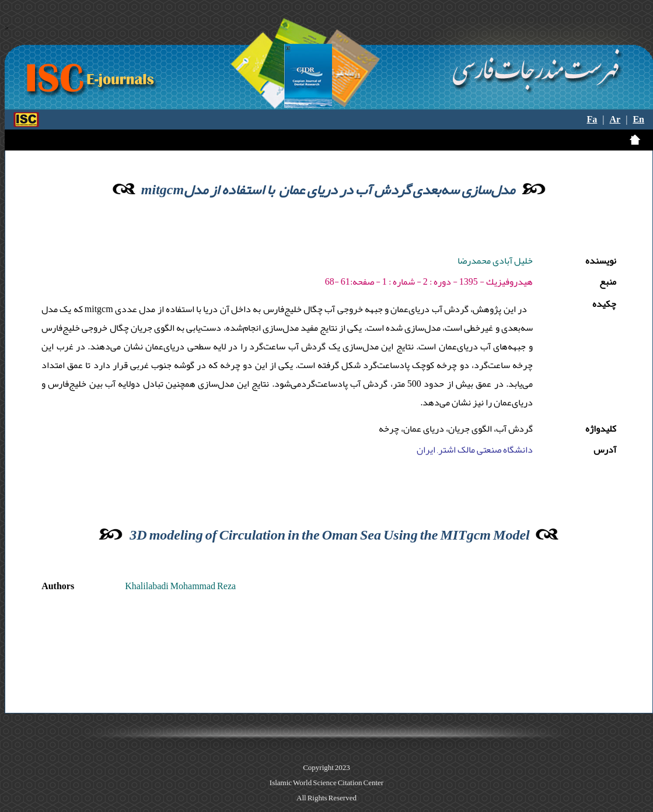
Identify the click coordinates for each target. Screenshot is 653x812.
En (638, 120)
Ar (615, 120)
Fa (592, 120)
